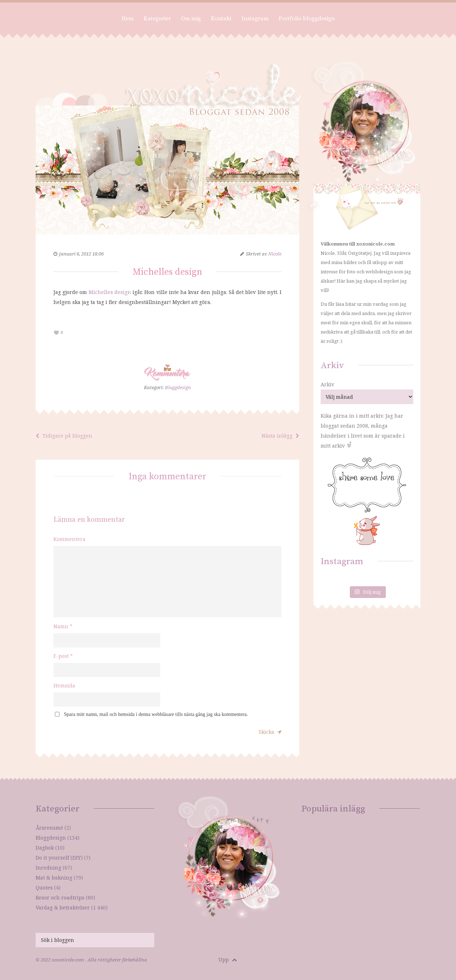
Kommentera (69, 539)
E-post (63, 656)
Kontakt (221, 19)
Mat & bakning (54, 878)
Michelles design (110, 292)
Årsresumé (49, 828)
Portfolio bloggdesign (307, 19)
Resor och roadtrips (60, 898)
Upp (228, 960)
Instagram (255, 19)
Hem (128, 19)
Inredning (48, 868)
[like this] (56, 333)
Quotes (44, 888)
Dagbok (45, 848)
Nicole (275, 254)
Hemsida (64, 685)
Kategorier (157, 19)
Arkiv (327, 384)
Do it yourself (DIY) (59, 858)
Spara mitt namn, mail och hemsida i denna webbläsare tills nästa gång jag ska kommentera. (156, 714)
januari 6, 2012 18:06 (81, 254)
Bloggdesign (178, 387)
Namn (63, 626)
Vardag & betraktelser (63, 907)
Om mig (191, 19)
